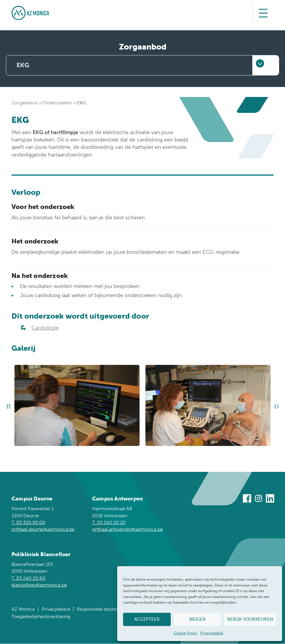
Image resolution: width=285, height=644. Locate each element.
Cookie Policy (185, 633)
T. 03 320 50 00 (28, 523)
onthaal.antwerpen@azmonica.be (127, 529)
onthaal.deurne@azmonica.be (43, 529)
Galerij (24, 349)
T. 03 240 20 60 (28, 578)
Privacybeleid (212, 633)
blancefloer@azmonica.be (39, 585)
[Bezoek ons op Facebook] (247, 500)
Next (276, 406)
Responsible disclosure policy (108, 609)
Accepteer (147, 619)
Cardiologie (45, 328)
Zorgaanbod (24, 103)
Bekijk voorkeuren (250, 619)
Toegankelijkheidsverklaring (41, 617)
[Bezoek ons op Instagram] (259, 500)
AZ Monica (23, 609)
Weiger (197, 619)
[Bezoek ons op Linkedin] (270, 500)
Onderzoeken (57, 103)
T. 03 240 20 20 (109, 523)
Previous (9, 406)
